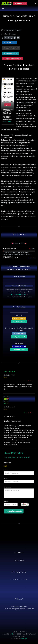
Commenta (9, 42)
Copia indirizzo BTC (19, 321)
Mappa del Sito (19, 560)
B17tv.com (13, 634)
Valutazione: (7, 463)
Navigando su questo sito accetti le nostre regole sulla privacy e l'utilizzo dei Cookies (19, 609)
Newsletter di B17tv (10, 53)
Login (6, 457)
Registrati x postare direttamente (20, 457)
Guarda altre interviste (11, 48)
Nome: (6, 470)
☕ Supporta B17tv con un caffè (12, 59)
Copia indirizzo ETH (19, 337)
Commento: (7, 487)
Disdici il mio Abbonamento (19, 294)
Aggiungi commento (14, 511)
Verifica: (6, 501)
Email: (6, 478)
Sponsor (8, 105)
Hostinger (24, 639)
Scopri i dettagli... (8, 122)
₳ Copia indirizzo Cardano (19, 349)
